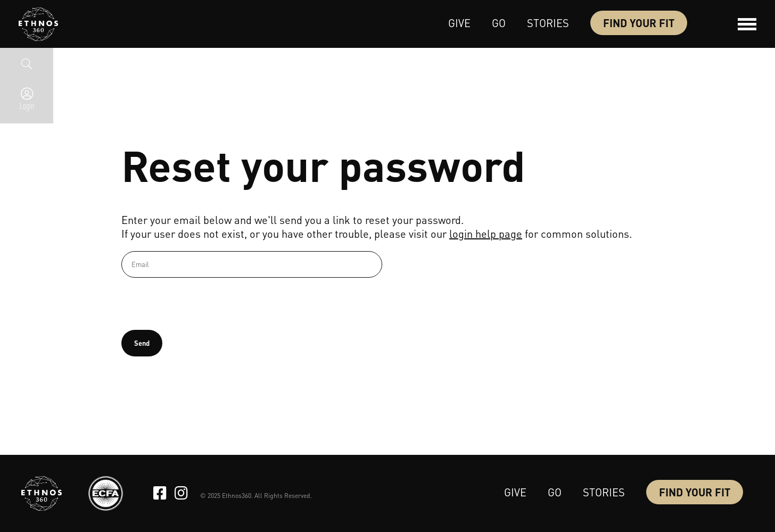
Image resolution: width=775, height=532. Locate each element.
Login (27, 105)
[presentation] (202, 304)
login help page (486, 234)
